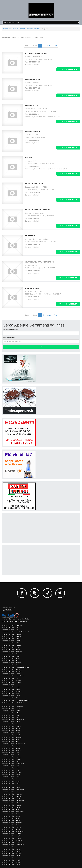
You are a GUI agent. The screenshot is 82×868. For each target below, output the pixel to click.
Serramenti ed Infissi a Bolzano (11, 636)
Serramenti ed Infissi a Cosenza (11, 805)
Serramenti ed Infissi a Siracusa (11, 851)
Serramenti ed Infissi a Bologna (11, 796)
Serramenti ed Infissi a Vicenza (11, 783)
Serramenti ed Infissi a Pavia (10, 755)
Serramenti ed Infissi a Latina (11, 818)
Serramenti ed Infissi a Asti (10, 630)
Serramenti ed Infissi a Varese (11, 779)
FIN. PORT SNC (30, 236)
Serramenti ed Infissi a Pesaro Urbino (13, 676)
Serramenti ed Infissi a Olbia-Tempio (13, 831)
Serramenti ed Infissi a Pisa (10, 678)
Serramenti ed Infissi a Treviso (11, 777)
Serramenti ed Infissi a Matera (11, 825)
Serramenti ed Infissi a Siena (10, 770)
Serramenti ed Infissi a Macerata (12, 823)
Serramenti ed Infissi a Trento (11, 696)
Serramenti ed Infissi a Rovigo (11, 687)
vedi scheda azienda (68, 69)
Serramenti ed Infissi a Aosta (10, 627)
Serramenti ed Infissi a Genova (11, 733)
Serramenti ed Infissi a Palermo (11, 834)
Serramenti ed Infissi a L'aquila (11, 656)
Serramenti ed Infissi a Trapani (11, 856)
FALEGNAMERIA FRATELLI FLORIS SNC (38, 210)
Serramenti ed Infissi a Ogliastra (11, 750)
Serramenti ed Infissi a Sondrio (11, 691)
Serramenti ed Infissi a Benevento (12, 794)
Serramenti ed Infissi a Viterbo (11, 864)
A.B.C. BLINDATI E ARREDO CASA (36, 53)
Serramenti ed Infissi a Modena (11, 827)
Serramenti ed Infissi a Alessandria (12, 706)
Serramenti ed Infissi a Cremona (12, 645)
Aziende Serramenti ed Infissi (30, 29)
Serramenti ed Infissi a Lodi (10, 660)
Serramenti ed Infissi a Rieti (10, 685)
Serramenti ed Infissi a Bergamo (12, 634)
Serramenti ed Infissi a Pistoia (11, 759)
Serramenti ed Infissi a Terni (10, 693)
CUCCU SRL (29, 158)
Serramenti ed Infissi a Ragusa (11, 842)
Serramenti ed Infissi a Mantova (11, 663)
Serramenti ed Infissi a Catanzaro (12, 803)
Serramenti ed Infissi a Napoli (11, 748)
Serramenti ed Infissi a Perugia (11, 836)
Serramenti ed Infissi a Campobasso (13, 801)
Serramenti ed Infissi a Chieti (10, 643)
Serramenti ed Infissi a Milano (11, 746)
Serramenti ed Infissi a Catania (11, 722)
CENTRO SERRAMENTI (32, 132)
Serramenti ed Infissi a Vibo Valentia (13, 702)
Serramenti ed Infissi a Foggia (11, 731)
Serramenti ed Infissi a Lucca (10, 742)
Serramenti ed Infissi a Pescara (11, 757)
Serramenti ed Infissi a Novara (11, 829)
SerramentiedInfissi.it (10, 29)
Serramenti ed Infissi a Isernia (11, 816)
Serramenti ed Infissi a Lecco (10, 739)
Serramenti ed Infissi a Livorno (11, 820)
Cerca (41, 347)
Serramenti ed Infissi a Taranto (11, 772)
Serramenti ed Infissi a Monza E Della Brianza (16, 667)
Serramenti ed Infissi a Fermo (11, 728)
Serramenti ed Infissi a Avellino (11, 711)
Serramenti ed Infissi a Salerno (11, 768)
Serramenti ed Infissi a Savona (11, 689)
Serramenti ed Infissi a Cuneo (11, 807)
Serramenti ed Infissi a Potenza (11, 680)
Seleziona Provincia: (10, 330)
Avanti (49, 46)
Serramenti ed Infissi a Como (10, 724)
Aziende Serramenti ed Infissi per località (14, 621)
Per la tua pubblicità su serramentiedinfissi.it (15, 619)
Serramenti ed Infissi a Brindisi (11, 798)
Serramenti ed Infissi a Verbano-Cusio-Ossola (15, 700)
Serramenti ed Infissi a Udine (10, 698)
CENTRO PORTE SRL (32, 106)
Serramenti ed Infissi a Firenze (11, 649)
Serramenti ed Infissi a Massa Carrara (13, 744)
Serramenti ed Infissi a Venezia (11, 860)
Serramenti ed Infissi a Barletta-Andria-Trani (15, 632)
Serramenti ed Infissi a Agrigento (12, 625)
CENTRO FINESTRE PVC (33, 79)
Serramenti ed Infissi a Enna (10, 647)
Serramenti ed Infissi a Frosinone (12, 652)
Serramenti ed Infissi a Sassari (11, 849)
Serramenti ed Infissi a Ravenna (11, 682)
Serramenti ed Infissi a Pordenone (12, 840)
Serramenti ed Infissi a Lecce (10, 658)
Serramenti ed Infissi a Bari (10, 792)
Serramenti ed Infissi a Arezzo (11, 709)
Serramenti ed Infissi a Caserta (11, 641)
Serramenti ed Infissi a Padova (11, 753)
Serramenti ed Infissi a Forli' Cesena (13, 812)
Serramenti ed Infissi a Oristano (11, 671)
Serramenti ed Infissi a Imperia (11, 735)
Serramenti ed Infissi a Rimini (11, 766)
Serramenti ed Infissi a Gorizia (11, 814)
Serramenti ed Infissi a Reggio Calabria (13, 764)
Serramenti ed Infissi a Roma (10, 847)
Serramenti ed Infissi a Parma (11, 674)
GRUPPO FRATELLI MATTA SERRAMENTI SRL (40, 262)
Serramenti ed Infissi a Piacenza (11, 838)
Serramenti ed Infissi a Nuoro (11, 669)
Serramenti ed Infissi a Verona (11, 862)
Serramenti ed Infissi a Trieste (11, 858)
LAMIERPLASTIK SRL (32, 288)
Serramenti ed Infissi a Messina (11, 665)
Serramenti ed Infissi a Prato (10, 761)
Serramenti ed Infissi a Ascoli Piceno (13, 790)
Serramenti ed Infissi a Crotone (11, 726)
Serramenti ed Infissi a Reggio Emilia (13, 845)
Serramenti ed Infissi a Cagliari (11, 638)
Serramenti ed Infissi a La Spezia (12, 737)
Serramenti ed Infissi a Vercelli (11, 781)
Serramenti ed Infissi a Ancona (11, 787)
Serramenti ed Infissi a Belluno (11, 713)
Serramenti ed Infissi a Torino (11, 775)
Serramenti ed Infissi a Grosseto (11, 654)
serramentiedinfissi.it (8, 608)
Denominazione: (9, 338)
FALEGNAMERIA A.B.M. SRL (34, 184)
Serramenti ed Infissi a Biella (10, 715)
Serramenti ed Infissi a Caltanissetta (13, 720)
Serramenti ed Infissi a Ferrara (11, 809)
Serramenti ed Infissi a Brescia (11, 717)
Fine (55, 46)
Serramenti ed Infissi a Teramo (11, 853)
